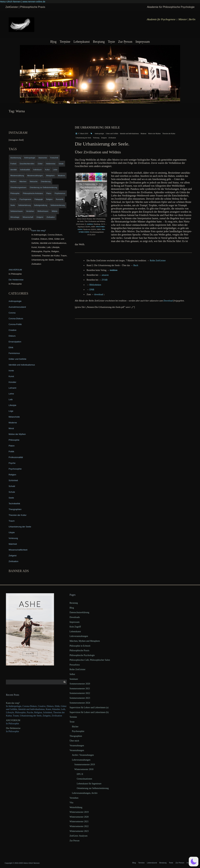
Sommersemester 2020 (80, 684)
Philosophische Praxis (79, 650)
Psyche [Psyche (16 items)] (13, 199)
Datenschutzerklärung (79, 612)
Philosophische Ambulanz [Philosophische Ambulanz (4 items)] (33, 193)
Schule (12, 492)
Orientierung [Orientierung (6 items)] (46, 181)
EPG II (80, 774)
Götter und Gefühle (112, 134)
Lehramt (13, 388)
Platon (12, 446)
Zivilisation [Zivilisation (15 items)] (51, 217)
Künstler (13, 382)
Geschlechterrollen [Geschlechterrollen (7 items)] (27, 164)
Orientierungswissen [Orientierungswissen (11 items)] (18, 187)
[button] (194, 862)
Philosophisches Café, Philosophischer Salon (90, 660)
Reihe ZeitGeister (77, 669)
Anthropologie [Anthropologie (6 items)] (30, 158)
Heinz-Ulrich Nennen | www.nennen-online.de (23, 2)
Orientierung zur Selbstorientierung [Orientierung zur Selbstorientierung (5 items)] (43, 187)
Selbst (72, 674)
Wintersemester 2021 (79, 822)
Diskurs (12, 336)
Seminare (74, 679)
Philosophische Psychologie (82, 655)
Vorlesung (96, 138)
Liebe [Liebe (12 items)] (55, 170)
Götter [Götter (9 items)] (40, 164)
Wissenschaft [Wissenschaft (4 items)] (28, 217)
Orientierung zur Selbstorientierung (93, 788)
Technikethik (14, 504)
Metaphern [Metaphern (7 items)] (50, 176)
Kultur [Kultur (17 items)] (47, 170)
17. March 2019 (83, 134)
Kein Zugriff (75, 627)
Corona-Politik (15, 324)
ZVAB (104, 280)
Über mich (74, 741)
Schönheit (13, 480)
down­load (99, 294)
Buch (136, 265)
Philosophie (14, 440)
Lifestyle (13, 405)
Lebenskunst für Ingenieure (89, 784)
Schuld (12, 486)
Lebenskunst (82, 42)
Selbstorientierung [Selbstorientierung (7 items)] (58, 205)
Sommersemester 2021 (80, 689)
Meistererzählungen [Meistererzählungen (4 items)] (35, 176)
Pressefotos (75, 665)
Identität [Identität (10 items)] (14, 170)
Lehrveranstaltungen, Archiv (85, 793)
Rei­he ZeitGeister (158, 261)
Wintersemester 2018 (84, 769)
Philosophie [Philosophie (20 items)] (15, 193)
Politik (11, 452)
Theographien (15, 509)
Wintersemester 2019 (79, 812)
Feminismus (14, 353)
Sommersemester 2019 (85, 764)
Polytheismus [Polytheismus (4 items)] (60, 193)
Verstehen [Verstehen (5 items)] (30, 211)
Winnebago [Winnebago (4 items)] (15, 217)
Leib (11, 399)
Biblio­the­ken (95, 285)
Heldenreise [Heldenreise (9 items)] (51, 164)
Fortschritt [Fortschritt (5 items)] (54, 158)
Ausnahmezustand (17, 307)
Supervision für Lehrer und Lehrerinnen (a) (89, 707)
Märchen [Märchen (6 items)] (23, 181)
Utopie (12, 532)
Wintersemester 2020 (79, 817)
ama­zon (105, 275)
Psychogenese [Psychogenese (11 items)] (25, 199)
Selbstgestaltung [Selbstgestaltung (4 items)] (41, 205)
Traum (12, 521)
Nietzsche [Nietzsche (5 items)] (34, 181)
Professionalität (16, 457)
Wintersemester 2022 (79, 826)
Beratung (99, 42)
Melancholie (14, 417)
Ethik (11, 347)
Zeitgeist (104, 138)
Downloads (75, 617)
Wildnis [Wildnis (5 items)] (55, 211)
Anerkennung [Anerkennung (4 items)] (16, 158)
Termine (65, 42)
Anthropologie (99, 134)
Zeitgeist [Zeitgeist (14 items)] (40, 217)
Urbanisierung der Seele (83, 138)
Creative (13, 330)
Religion (12, 475)
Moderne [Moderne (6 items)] (61, 176)
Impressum (143, 42)
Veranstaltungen (77, 746)
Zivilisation (112, 138)
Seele (11, 498)
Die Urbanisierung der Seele (97, 128)
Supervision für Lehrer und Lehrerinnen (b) (89, 712)
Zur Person (125, 42)
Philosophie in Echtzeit (80, 646)
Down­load (168, 301)
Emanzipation (15, 342)
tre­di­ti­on (90, 224)
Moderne (143, 134)
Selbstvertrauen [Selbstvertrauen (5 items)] (17, 211)
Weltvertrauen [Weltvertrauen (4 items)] (43, 211)
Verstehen (74, 798)
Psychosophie (15, 469)
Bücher (75, 727)
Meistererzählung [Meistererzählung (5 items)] (17, 176)
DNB (92, 290)
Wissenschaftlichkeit (18, 550)
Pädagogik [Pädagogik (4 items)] (39, 199)
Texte (111, 42)
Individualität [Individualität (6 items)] (25, 170)
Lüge (11, 411)
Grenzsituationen (84, 779)
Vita (71, 803)
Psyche (12, 463)
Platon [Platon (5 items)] (49, 193)
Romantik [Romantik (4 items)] (60, 199)
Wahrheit (13, 544)
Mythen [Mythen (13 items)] (13, 181)
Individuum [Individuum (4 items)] (37, 170)
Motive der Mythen (154, 134)
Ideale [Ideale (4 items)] (61, 164)
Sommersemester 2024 (80, 703)
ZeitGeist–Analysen (79, 836)
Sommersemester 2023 (80, 698)
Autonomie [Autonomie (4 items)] (43, 158)
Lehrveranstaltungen (79, 636)
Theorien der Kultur (169, 134)
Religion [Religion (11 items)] (49, 199)
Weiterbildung (76, 807)
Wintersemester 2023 (79, 831)
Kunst (11, 376)
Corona (12, 313)
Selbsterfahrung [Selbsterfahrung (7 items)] (25, 205)
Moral (11, 428)
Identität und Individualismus (129, 134)
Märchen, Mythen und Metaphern (85, 641)
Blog (53, 42)
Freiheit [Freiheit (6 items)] (13, 164)
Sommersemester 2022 (80, 693)
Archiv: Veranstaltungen (83, 755)
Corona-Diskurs (16, 319)
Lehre (11, 394)
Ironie (11, 371)
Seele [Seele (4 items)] (13, 205)
